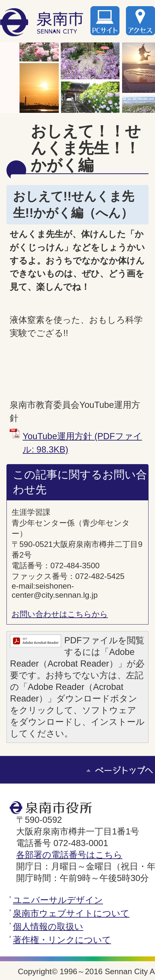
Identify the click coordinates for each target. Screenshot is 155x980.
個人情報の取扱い (48, 926)
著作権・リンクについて (62, 940)
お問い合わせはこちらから (60, 614)
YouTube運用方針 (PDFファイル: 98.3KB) (82, 443)
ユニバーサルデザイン (58, 900)
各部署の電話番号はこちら (69, 855)
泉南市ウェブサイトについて (71, 913)
